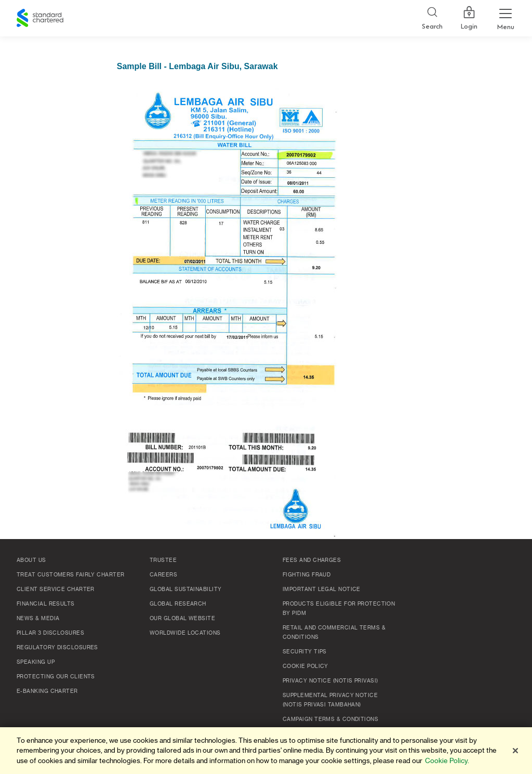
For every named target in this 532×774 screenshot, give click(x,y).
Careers (163, 575)
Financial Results (46, 604)
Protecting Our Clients (56, 677)
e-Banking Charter (47, 691)
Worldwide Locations (185, 633)
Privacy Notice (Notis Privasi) (330, 681)
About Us (31, 560)
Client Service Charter (56, 589)
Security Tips (305, 652)
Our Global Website (182, 619)
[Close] (515, 751)
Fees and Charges (312, 560)
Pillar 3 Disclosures (50, 633)
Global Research (178, 604)
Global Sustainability (185, 589)
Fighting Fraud (307, 575)
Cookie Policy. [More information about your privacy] (447, 761)
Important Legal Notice (322, 589)
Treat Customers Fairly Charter (71, 575)
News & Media (38, 619)
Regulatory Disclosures (57, 648)
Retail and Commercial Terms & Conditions (334, 633)
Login (469, 18)
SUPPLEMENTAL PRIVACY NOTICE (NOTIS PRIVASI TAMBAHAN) (330, 700)
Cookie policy (305, 666)
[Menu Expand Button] (506, 18)
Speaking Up (36, 662)
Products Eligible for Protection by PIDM (339, 609)
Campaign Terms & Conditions (330, 719)
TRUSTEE (163, 560)
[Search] (432, 18)
